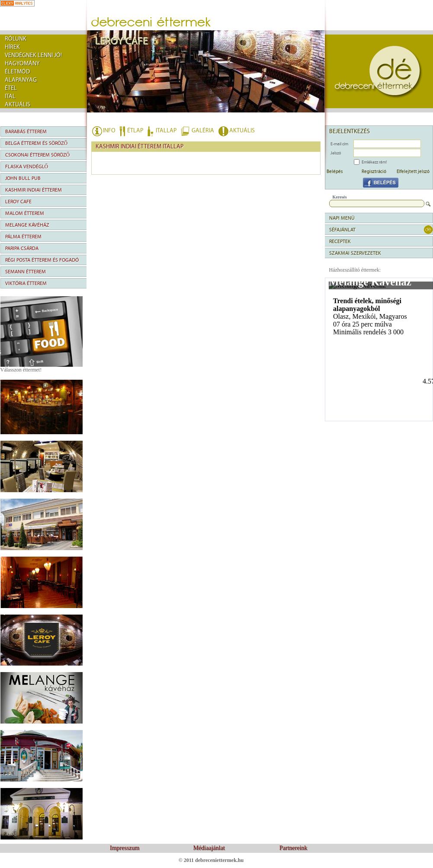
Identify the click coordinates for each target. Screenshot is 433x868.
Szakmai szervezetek (355, 253)
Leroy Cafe (18, 202)
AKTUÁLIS (242, 131)
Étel (11, 88)
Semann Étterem (26, 272)
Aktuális (18, 105)
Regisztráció (374, 171)
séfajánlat (342, 230)
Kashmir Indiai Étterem (34, 190)
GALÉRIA (203, 131)
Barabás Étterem (26, 131)
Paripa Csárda (22, 248)
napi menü (342, 218)
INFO (109, 131)
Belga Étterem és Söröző (37, 143)
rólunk (16, 39)
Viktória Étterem (26, 283)
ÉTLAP (135, 131)
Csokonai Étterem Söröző (38, 155)
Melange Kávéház (27, 225)
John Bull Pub (23, 178)
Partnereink (293, 848)
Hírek (12, 47)
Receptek (340, 241)
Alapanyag (21, 80)
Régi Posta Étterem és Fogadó (42, 260)
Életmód (17, 72)
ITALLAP (166, 131)
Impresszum (125, 848)
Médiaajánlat (209, 848)
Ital (10, 96)
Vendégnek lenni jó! (33, 55)
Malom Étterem (25, 213)
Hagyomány (22, 64)
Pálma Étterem (23, 237)
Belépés (335, 171)
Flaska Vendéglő (27, 167)
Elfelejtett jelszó (413, 171)
